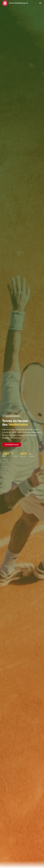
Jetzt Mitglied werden (12, 445)
